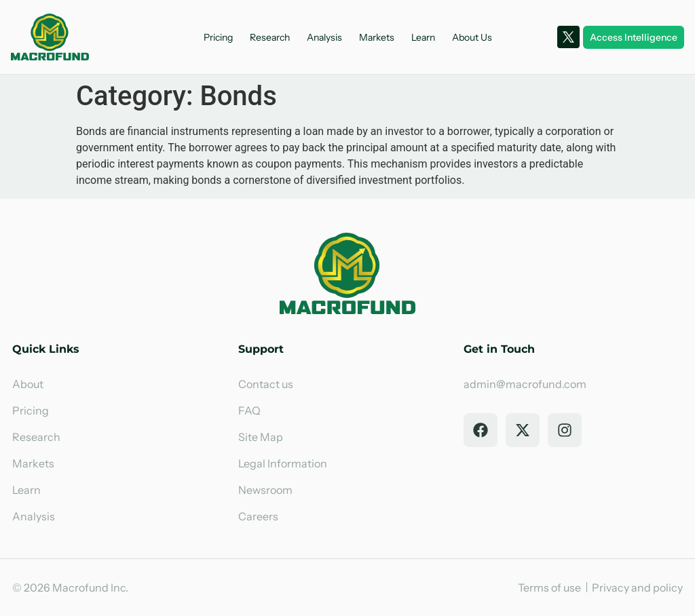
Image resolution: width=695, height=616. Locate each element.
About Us (472, 37)
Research (270, 37)
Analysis (324, 37)
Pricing (218, 37)
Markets (377, 37)
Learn (423, 37)
